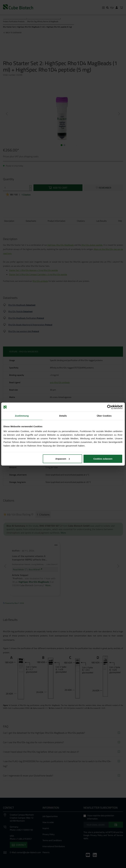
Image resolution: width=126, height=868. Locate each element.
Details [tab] (63, 416)
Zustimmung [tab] (22, 416)
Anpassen (63, 459)
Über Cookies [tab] (104, 416)
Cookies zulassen (103, 459)
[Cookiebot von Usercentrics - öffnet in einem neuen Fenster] (109, 407)
